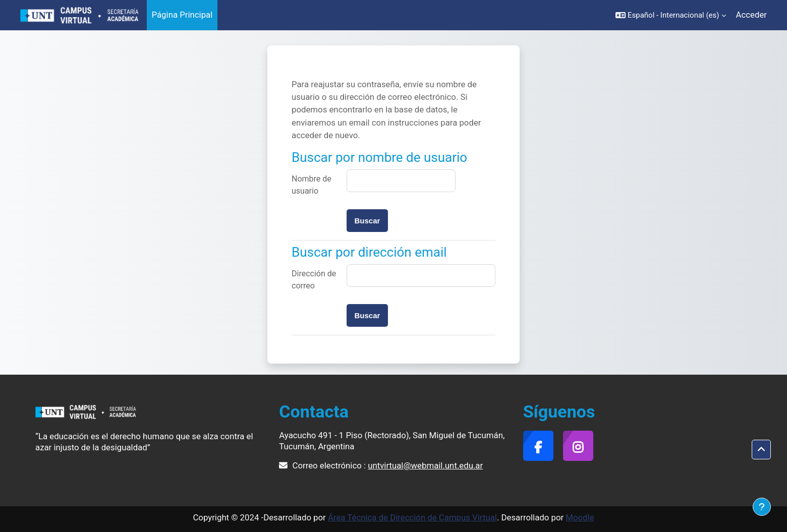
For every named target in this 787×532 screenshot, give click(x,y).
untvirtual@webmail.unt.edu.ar (425, 465)
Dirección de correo (314, 280)
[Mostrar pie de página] (762, 507)
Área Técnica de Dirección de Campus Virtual (412, 517)
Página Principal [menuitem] (182, 15)
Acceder (751, 15)
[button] (671, 15)
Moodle (580, 517)
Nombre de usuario (312, 185)
